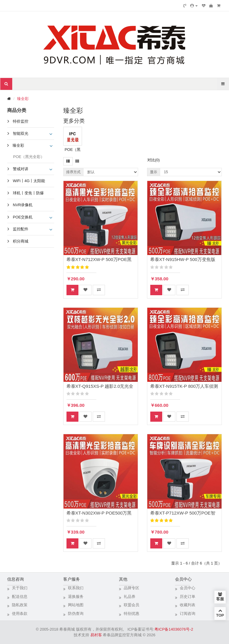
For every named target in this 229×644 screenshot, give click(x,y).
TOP (220, 613)
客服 (220, 597)
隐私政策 (20, 605)
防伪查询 (76, 613)
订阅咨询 (188, 613)
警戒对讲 (21, 169)
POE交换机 (23, 217)
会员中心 (188, 588)
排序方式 (73, 172)
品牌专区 (131, 588)
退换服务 (76, 597)
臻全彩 (23, 99)
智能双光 (21, 133)
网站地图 (76, 605)
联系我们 (76, 588)
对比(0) (154, 160)
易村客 (96, 635)
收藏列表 (188, 605)
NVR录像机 (23, 205)
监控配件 (21, 229)
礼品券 (130, 597)
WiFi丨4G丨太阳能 (29, 181)
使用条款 (20, 613)
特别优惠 (131, 613)
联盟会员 (131, 605)
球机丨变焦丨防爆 (28, 193)
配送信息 (20, 597)
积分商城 (21, 241)
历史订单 (188, 597)
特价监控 (21, 121)
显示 (154, 172)
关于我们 (20, 588)
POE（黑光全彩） (29, 157)
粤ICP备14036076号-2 (174, 629)
